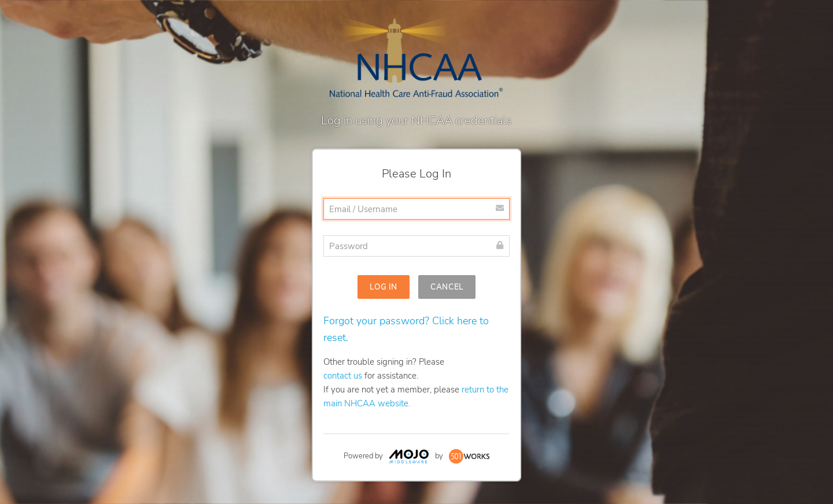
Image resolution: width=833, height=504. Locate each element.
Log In (384, 287)
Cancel (447, 287)
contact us (343, 376)
